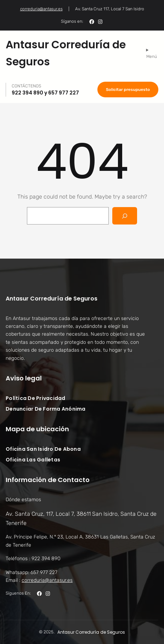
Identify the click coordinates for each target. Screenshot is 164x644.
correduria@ (47, 580)
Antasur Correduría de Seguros (52, 299)
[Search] (125, 216)
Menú (152, 56)
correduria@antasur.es (41, 9)
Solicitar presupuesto (128, 90)
